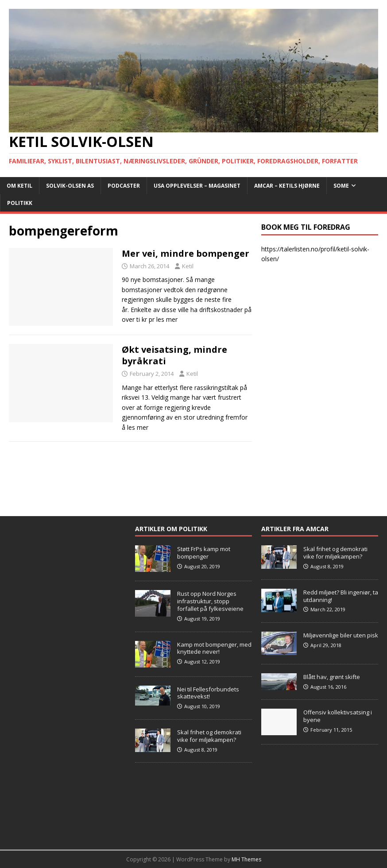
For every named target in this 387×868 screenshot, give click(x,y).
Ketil (188, 266)
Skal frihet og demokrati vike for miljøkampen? (209, 736)
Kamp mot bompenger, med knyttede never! (214, 648)
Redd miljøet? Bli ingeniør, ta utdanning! (341, 596)
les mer (167, 319)
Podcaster (124, 186)
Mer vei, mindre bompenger (186, 253)
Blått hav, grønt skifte (332, 677)
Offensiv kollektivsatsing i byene (338, 716)
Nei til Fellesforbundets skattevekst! (208, 693)
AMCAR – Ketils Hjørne (287, 186)
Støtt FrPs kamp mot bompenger (204, 553)
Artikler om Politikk (171, 529)
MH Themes (246, 859)
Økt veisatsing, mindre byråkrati (174, 355)
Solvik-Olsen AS (70, 186)
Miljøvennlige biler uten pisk (341, 635)
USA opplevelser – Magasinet (197, 186)
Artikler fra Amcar (295, 529)
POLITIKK (20, 203)
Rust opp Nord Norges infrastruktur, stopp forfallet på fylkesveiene (210, 601)
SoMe (341, 186)
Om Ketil (19, 186)
